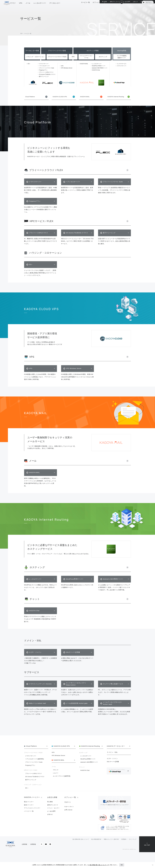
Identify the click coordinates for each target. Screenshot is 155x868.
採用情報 (33, 860)
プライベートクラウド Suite (47, 68)
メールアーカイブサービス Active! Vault (112, 703)
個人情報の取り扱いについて (81, 855)
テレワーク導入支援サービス (113, 684)
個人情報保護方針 (96, 855)
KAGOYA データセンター (116, 762)
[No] (153, 865)
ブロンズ (56, 786)
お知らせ (135, 2)
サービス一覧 (86, 7)
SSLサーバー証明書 (73, 652)
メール (30, 461)
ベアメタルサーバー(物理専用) (35, 775)
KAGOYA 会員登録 (133, 7)
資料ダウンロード (115, 2)
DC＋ (27, 804)
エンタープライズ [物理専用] (62, 792)
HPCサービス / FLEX (39, 221)
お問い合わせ (68, 826)
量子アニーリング (44, 77)
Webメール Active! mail (37, 703)
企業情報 (24, 860)
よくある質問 (126, 2)
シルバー (56, 789)
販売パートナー (29, 821)
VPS (62, 66)
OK (122, 865)
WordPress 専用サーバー (99, 66)
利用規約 (124, 855)
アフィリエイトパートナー (32, 824)
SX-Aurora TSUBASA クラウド (47, 74)
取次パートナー (29, 818)
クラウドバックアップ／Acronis (40, 684)
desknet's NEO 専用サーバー (100, 68)
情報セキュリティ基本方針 (111, 855)
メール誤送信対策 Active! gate (77, 703)
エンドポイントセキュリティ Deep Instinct (76, 684)
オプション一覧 (98, 7)
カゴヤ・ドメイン (35, 652)
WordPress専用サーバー (75, 579)
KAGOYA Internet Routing (116, 97)
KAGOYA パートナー (147, 2)
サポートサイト (69, 822)
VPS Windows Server (67, 68)
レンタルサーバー (97, 64)
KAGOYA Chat (96, 70)
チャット (32, 599)
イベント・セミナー (53, 824)
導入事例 (105, 2)
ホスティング (34, 567)
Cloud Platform (30, 97)
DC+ (29, 64)
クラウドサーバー (44, 64)
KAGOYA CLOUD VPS (60, 97)
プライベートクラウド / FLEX (44, 170)
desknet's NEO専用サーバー (113, 579)
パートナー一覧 (29, 827)
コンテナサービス (122, 64)
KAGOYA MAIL (84, 64)
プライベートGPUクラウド (46, 72)
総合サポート (111, 7)
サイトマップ (133, 855)
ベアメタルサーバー (44, 66)
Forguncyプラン (43, 70)
